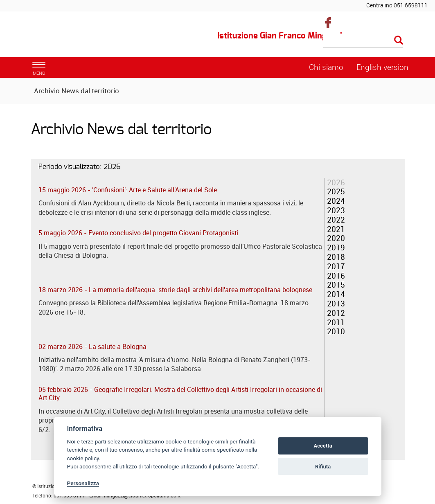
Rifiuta (323, 467)
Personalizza (83, 483)
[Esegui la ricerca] (399, 41)
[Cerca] (363, 41)
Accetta (323, 446)
